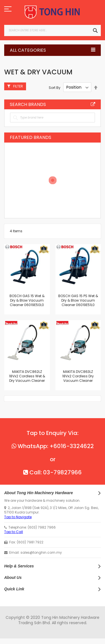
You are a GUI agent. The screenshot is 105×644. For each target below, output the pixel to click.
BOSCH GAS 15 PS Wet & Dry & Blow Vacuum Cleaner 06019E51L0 (78, 300)
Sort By (55, 87)
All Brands (93, 104)
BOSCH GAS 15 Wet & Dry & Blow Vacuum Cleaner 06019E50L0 (27, 300)
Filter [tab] (18, 86)
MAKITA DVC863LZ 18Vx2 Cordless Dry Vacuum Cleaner (78, 376)
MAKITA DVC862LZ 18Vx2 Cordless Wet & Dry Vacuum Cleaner (27, 376)
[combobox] (53, 30)
